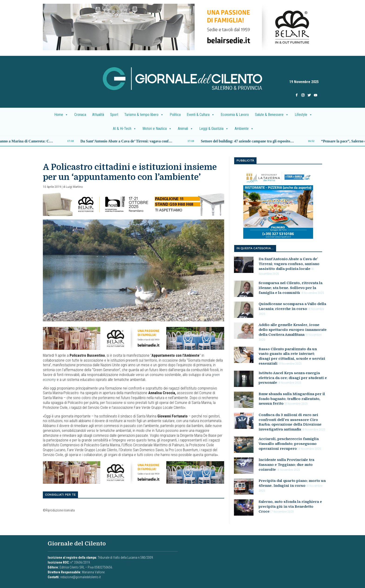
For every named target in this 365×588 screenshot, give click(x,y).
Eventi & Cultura (201, 115)
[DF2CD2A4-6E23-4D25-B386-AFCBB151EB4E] (182, 27)
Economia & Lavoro (235, 115)
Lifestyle (304, 115)
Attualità (98, 115)
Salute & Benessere (272, 115)
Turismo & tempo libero (144, 115)
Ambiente (244, 129)
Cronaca (80, 115)
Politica (175, 115)
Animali (186, 129)
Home (61, 115)
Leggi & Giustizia (214, 129)
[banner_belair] (133, 204)
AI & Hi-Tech (125, 129)
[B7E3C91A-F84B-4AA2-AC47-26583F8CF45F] (133, 338)
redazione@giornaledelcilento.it (81, 577)
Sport (114, 115)
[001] (278, 204)
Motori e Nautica (157, 129)
